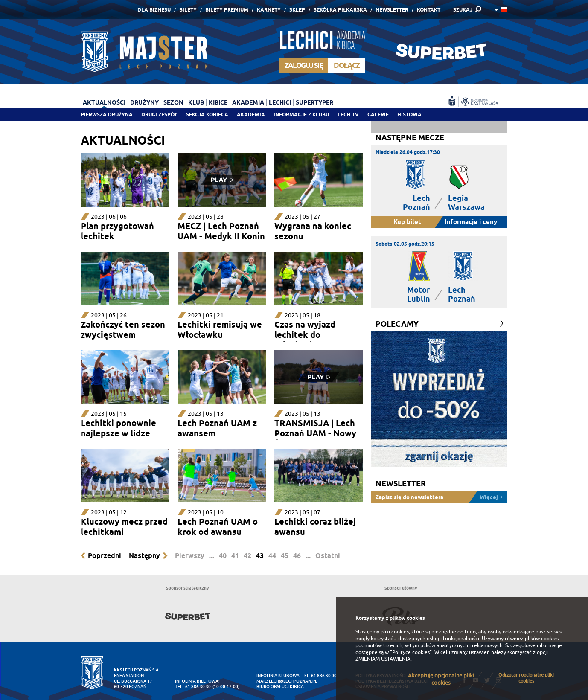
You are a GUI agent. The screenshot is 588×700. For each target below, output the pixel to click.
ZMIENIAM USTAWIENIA (383, 659)
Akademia (251, 115)
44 (272, 556)
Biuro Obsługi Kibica (280, 687)
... (212, 556)
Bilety (188, 10)
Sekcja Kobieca (207, 115)
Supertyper (314, 102)
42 (247, 556)
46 (297, 556)
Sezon (173, 102)
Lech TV (348, 115)
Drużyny (144, 102)
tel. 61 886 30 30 (193, 687)
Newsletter (392, 10)
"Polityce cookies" (411, 652)
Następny (144, 556)
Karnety (269, 10)
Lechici (280, 102)
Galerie (378, 115)
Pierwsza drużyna (107, 115)
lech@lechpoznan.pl (293, 681)
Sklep (297, 10)
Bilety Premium (227, 10)
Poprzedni (105, 556)
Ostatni (328, 556)
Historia (409, 115)
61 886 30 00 (324, 675)
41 (235, 556)
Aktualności (104, 102)
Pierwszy (190, 556)
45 (285, 556)
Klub (196, 102)
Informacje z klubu (301, 115)
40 (223, 556)
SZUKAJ (463, 10)
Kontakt (429, 10)
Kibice (218, 102)
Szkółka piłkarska (340, 10)
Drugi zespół (159, 115)
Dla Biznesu (154, 10)
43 (260, 556)
